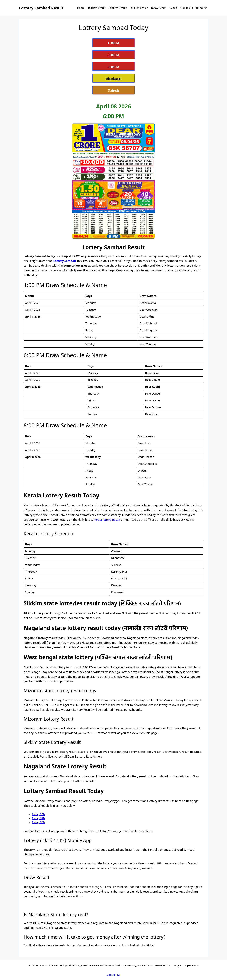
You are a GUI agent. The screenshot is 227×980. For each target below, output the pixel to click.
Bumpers (202, 8)
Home (81, 8)
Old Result (187, 8)
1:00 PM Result (97, 8)
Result (173, 8)
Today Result (159, 8)
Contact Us (114, 975)
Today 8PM (39, 822)
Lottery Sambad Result (41, 8)
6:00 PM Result (118, 8)
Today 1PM (39, 814)
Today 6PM (39, 818)
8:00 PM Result (139, 8)
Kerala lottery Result (107, 520)
